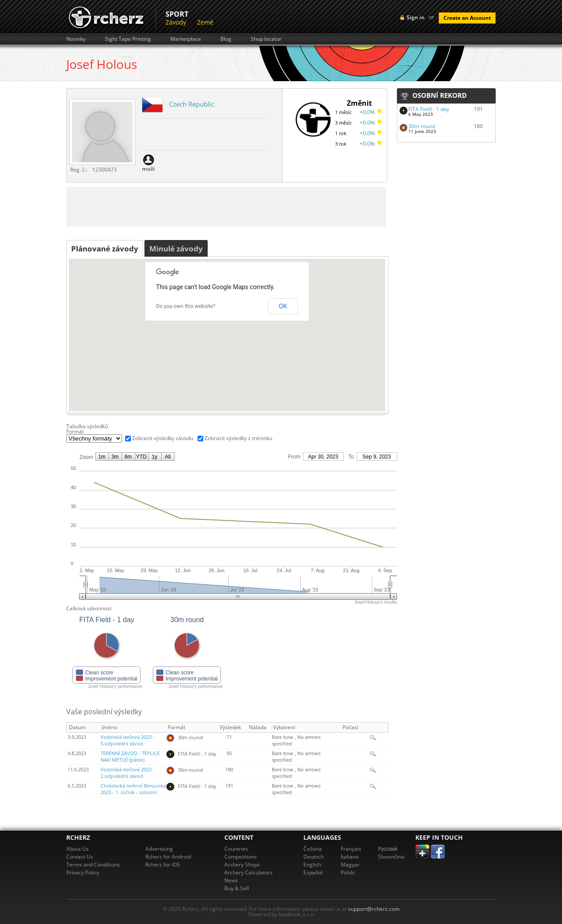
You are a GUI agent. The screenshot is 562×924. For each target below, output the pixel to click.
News (231, 880)
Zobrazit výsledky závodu (163, 438)
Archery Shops (242, 865)
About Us (77, 849)
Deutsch (313, 857)
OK (283, 306)
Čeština (313, 849)
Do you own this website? (186, 306)
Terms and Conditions (93, 865)
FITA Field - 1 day (429, 109)
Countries (236, 849)
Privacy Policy (83, 872)
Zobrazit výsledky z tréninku (238, 438)
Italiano (350, 857)
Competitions (241, 857)
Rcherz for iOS (163, 865)
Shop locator (266, 39)
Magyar (350, 865)
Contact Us (80, 857)
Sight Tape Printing (128, 39)
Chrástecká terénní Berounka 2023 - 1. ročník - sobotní (133, 789)
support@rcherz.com (374, 909)
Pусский (388, 849)
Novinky (76, 39)
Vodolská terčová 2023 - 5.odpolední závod (128, 740)
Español (313, 872)
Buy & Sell (237, 888)
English (312, 865)
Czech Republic (192, 104)
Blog (226, 39)
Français (351, 849)
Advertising (159, 849)
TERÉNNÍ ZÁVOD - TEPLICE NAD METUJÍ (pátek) (130, 757)
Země (205, 22)
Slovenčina (391, 857)
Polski (348, 872)
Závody (176, 22)
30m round (422, 126)
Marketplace (186, 39)
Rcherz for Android (168, 857)
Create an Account (467, 18)
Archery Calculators (249, 872)
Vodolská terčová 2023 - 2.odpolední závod (128, 773)
